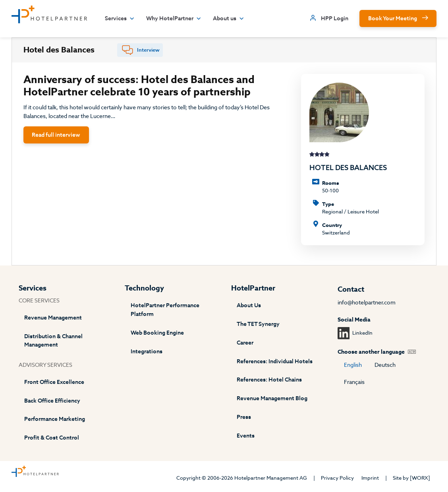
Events (246, 436)
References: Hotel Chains (269, 380)
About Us (249, 305)
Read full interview (56, 135)
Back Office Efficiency (52, 401)
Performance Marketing (55, 419)
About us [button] (229, 19)
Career (245, 343)
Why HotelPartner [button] (174, 19)
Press (244, 417)
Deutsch (385, 365)
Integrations (147, 352)
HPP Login (335, 18)
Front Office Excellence (54, 382)
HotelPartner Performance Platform (165, 310)
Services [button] (120, 19)
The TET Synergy (258, 324)
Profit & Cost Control (52, 438)
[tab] (140, 50)
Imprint (370, 478)
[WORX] (420, 478)
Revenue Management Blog (272, 398)
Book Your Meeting (393, 18)
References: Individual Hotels (275, 361)
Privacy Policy (337, 478)
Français (354, 382)
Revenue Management (53, 318)
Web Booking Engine (157, 333)
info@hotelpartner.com (367, 303)
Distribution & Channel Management (53, 341)
